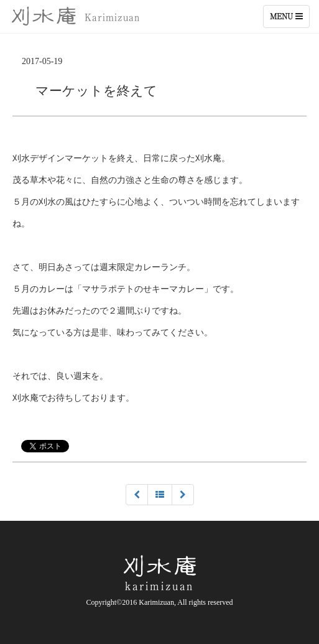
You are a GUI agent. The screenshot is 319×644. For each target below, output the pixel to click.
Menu (289, 19)
